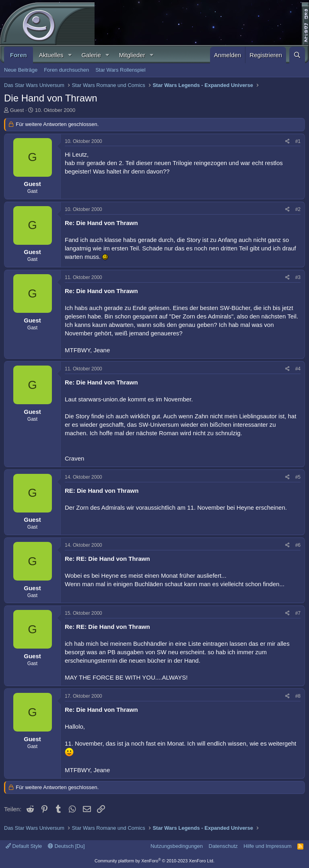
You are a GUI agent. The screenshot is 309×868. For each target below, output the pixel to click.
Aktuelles (51, 55)
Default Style (24, 846)
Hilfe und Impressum (267, 846)
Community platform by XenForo (154, 861)
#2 (298, 209)
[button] (70, 55)
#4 (298, 369)
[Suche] (297, 55)
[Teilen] (287, 142)
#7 (298, 613)
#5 (298, 477)
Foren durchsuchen (66, 70)
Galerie (91, 55)
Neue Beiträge (21, 70)
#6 (298, 545)
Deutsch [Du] (66, 846)
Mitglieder (132, 55)
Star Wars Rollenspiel (121, 70)
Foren (19, 55)
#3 (298, 277)
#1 (298, 141)
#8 (298, 696)
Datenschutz (223, 846)
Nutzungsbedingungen (177, 846)
